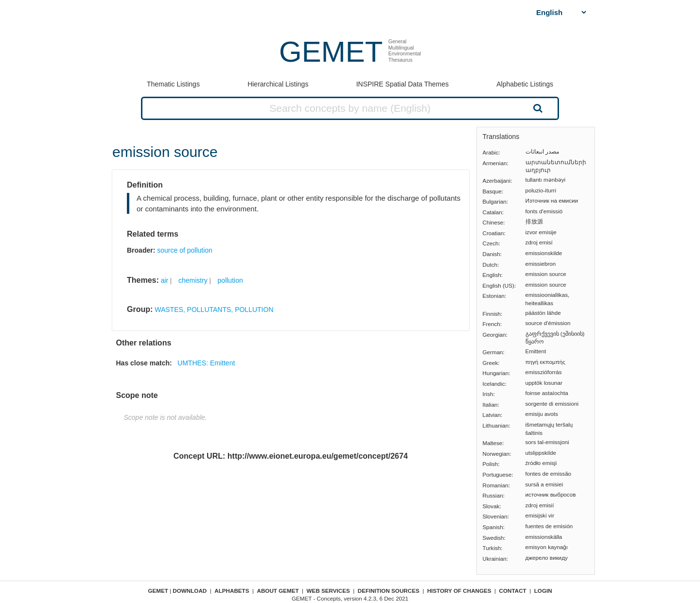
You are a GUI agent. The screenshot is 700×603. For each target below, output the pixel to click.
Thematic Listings (173, 84)
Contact (513, 591)
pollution (230, 280)
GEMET (331, 52)
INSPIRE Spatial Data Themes (402, 84)
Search (537, 108)
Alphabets (232, 591)
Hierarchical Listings (278, 84)
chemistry (193, 280)
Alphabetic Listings (525, 84)
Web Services (328, 591)
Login (543, 591)
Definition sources (389, 591)
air (165, 280)
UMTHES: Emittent (206, 363)
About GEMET (278, 591)
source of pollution (185, 250)
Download (190, 591)
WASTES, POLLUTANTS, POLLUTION (214, 310)
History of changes (459, 591)
